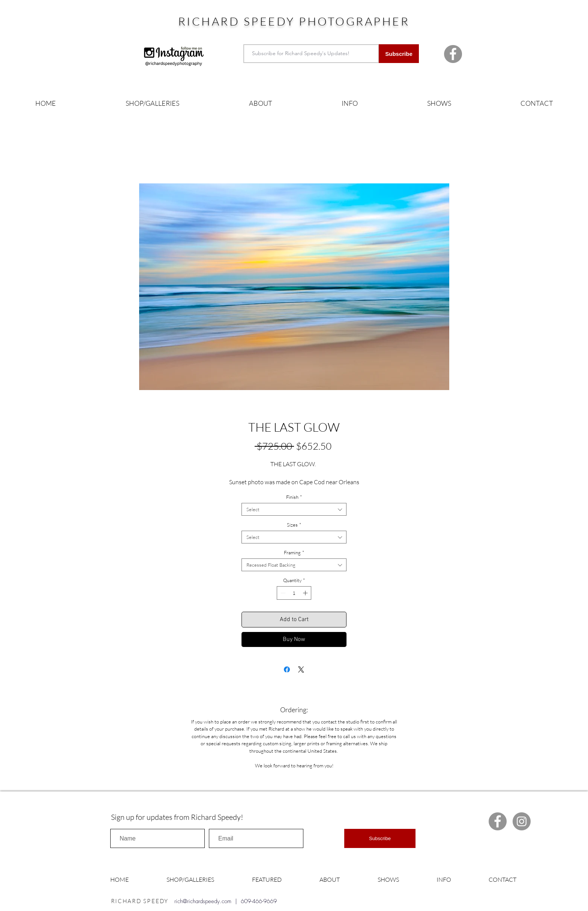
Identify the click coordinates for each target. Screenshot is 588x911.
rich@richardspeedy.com (203, 901)
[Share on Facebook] (287, 669)
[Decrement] (282, 593)
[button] (152, 103)
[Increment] (306, 593)
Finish (294, 497)
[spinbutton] (294, 593)
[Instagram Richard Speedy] (522, 821)
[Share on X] (301, 669)
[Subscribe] (399, 54)
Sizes (294, 525)
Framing (294, 552)
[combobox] (294, 509)
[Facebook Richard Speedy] (453, 54)
